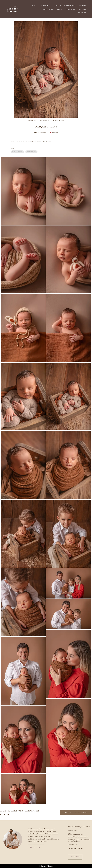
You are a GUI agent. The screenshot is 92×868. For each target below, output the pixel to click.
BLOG (59, 9)
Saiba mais (36, 847)
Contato (75, 857)
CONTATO (82, 13)
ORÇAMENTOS (47, 9)
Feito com (46, 866)
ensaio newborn (17, 152)
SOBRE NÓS (46, 5)
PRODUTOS (70, 9)
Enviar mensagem (76, 834)
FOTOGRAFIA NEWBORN (65, 5)
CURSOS (83, 9)
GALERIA (82, 5)
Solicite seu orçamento (76, 812)
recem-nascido (32, 152)
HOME (34, 5)
